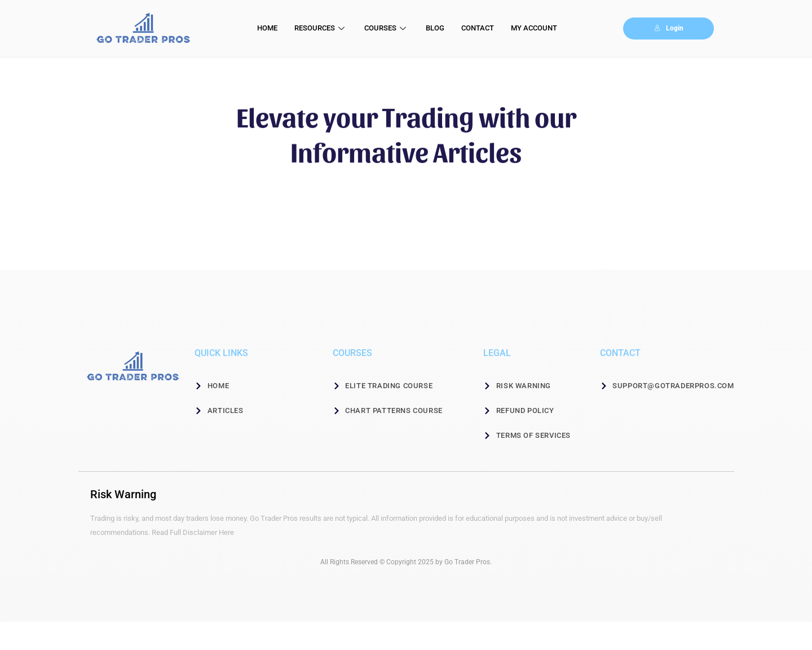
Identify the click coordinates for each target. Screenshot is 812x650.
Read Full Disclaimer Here (193, 532)
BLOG (435, 28)
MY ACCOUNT (534, 28)
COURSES (387, 28)
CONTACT (478, 28)
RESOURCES (321, 28)
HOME (267, 28)
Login (669, 28)
